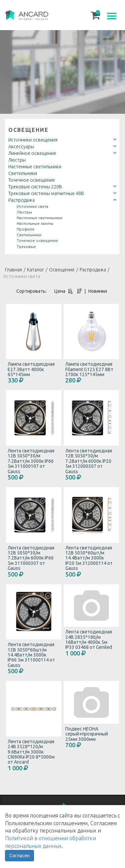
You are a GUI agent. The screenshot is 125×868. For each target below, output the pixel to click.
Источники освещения (33, 140)
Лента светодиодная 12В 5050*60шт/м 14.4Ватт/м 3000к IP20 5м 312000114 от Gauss (89, 558)
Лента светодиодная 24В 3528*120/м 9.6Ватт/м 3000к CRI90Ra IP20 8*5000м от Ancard (31, 752)
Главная (13, 270)
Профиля (25, 229)
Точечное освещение (32, 180)
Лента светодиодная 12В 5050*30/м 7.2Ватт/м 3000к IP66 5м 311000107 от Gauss (31, 461)
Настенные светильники (35, 167)
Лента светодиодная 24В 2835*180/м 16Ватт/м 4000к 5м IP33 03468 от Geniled (89, 639)
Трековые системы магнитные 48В (46, 193)
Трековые (26, 246)
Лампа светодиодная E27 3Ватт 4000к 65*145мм (31, 369)
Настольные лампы (35, 223)
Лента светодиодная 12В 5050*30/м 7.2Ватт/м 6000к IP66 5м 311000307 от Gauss (31, 558)
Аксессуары (21, 147)
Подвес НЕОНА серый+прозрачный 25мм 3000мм (87, 734)
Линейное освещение (32, 153)
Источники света (32, 206)
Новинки (98, 291)
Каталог (35, 270)
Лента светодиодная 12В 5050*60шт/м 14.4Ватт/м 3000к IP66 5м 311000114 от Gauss (31, 655)
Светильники (23, 173)
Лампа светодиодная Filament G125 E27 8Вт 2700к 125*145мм (89, 369)
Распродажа (21, 200)
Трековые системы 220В (35, 187)
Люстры (17, 160)
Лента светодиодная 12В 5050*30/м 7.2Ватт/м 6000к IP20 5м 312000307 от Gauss (89, 461)
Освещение (28, 130)
